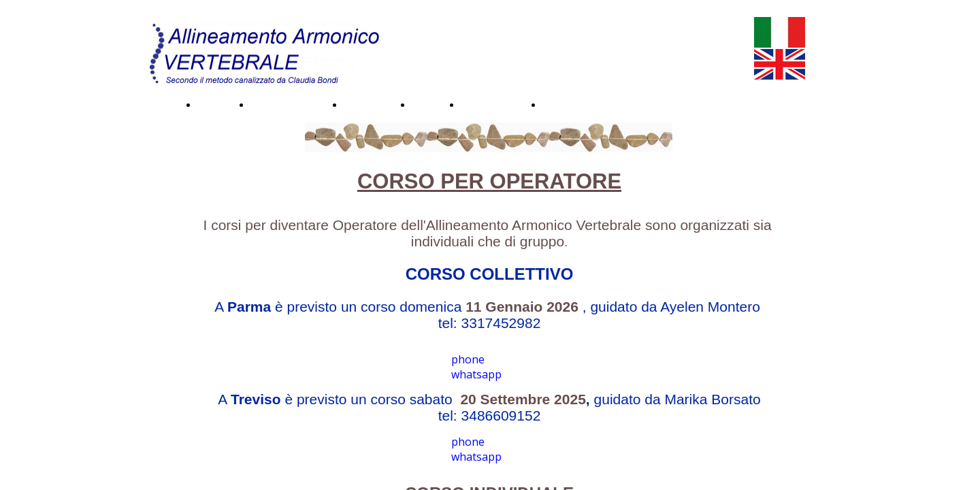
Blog (553, 104)
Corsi (424, 104)
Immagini (366, 104)
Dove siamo (489, 104)
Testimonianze (285, 104)
